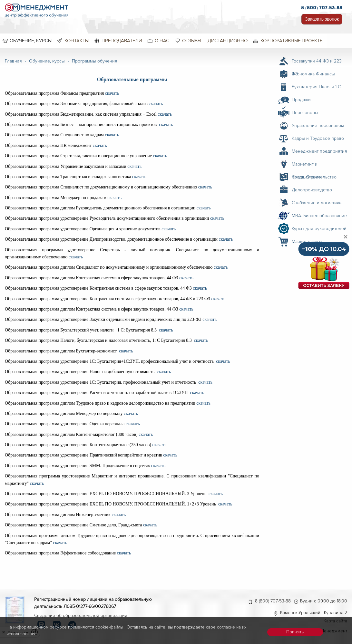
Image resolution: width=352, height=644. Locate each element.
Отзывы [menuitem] (192, 41)
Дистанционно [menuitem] (228, 41)
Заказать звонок (322, 19)
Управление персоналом (318, 125)
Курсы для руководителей (319, 229)
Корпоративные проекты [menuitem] (292, 41)
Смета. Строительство (314, 177)
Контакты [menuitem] (77, 41)
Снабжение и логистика (317, 203)
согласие (226, 627)
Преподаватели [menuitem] (122, 41)
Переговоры (305, 113)
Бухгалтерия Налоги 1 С (316, 87)
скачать (111, 93)
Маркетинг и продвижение (306, 166)
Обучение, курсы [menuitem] (31, 41)
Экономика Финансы (313, 74)
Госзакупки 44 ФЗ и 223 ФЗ (317, 63)
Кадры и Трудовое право (318, 138)
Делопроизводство (312, 190)
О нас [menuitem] (162, 41)
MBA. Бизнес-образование (319, 216)
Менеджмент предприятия (319, 151)
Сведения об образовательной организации (81, 615)
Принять (295, 632)
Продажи (301, 100)
